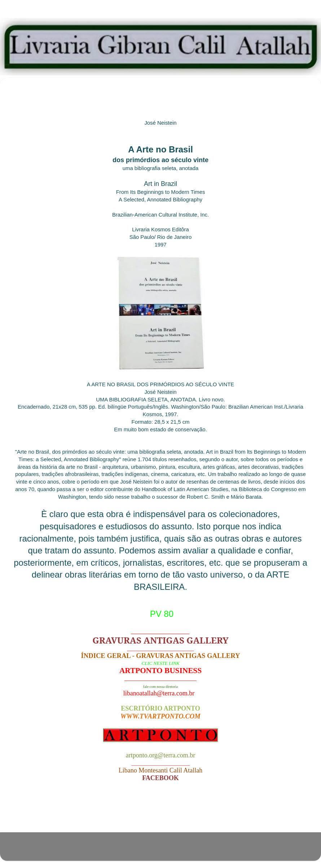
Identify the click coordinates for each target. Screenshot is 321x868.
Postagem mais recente (48, 813)
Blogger (203, 850)
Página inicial (162, 813)
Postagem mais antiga (275, 813)
